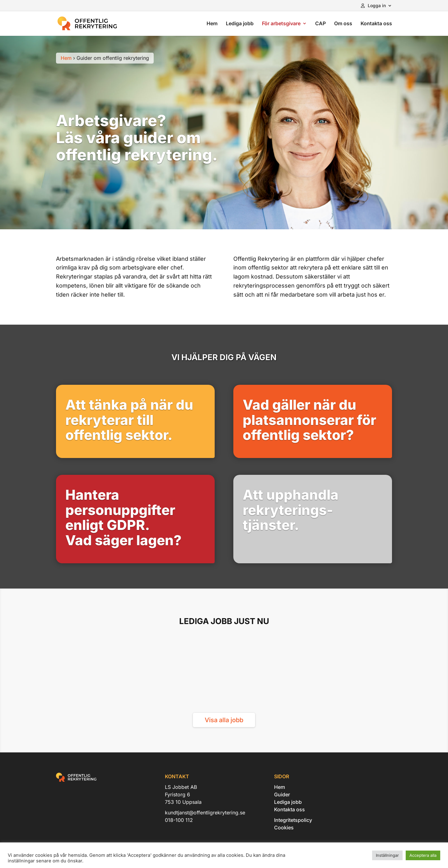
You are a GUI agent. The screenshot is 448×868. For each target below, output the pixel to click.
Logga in (373, 6)
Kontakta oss (376, 24)
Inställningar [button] (387, 855)
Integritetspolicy (293, 820)
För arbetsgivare (281, 24)
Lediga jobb (240, 24)
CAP (320, 24)
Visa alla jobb (224, 720)
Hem (212, 24)
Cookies (284, 827)
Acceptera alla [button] (423, 855)
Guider (282, 794)
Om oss (343, 24)
